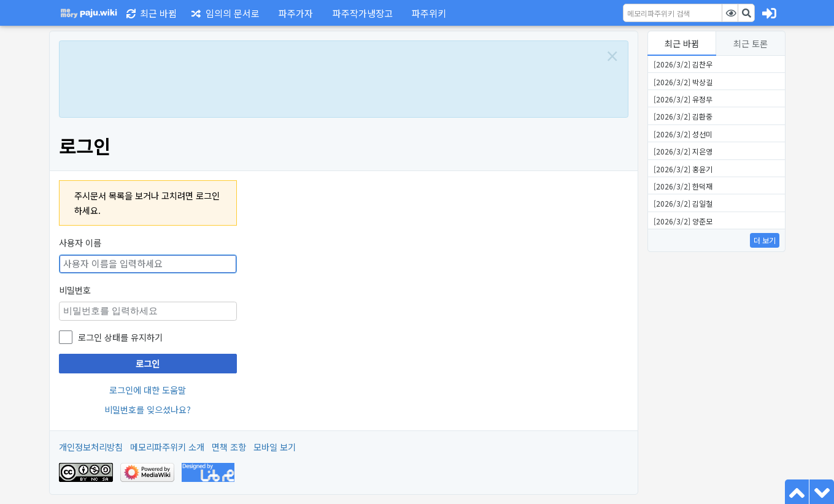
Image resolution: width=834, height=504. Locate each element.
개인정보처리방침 (91, 447)
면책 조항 (229, 447)
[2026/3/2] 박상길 (683, 82)
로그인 (148, 363)
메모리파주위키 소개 (167, 447)
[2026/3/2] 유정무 (683, 99)
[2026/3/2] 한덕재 (683, 186)
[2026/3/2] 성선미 (683, 134)
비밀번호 (75, 290)
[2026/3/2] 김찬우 (683, 64)
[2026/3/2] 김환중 (683, 116)
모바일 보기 (275, 447)
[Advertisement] (330, 78)
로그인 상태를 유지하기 (120, 337)
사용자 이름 (80, 242)
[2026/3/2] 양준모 (683, 221)
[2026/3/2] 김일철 (683, 203)
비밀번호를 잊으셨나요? (148, 409)
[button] (294, 13)
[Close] (612, 56)
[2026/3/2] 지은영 (683, 151)
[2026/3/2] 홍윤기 (683, 169)
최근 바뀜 (682, 43)
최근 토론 (751, 43)
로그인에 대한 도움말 (148, 390)
